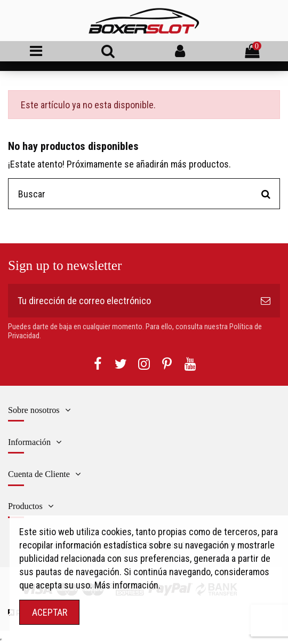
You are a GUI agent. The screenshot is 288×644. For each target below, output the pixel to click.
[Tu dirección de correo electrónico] (130, 301)
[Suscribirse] (266, 301)
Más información (126, 585)
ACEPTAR (50, 612)
